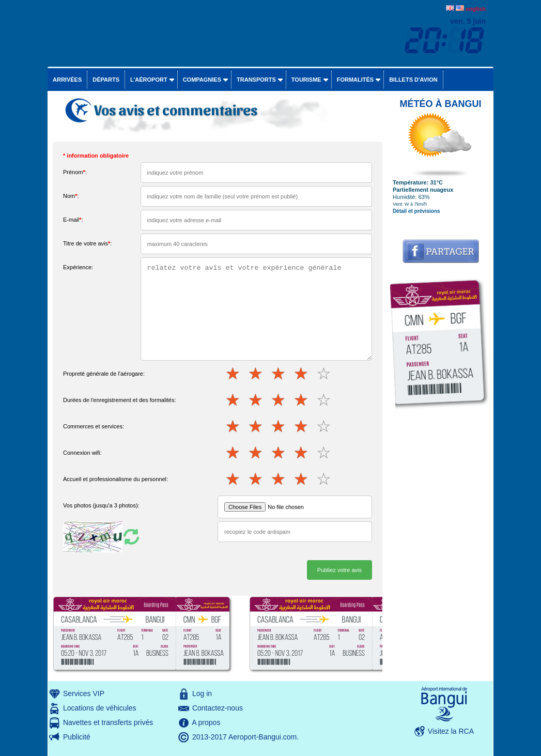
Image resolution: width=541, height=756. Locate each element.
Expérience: (78, 267)
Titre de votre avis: (87, 243)
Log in (202, 693)
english (476, 9)
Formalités (355, 80)
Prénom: (75, 172)
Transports (256, 80)
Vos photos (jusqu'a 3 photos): (101, 505)
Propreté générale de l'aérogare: (104, 374)
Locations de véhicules (100, 708)
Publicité (77, 737)
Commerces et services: (94, 426)
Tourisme (306, 80)
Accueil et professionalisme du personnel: (115, 479)
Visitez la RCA (451, 731)
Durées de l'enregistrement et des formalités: (120, 400)
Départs (106, 80)
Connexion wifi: (82, 453)
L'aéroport (149, 80)
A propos (206, 722)
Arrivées (67, 80)
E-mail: (73, 220)
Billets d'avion (413, 80)
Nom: (71, 196)
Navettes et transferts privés (108, 722)
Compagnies (202, 80)
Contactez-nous (218, 708)
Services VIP (84, 693)
